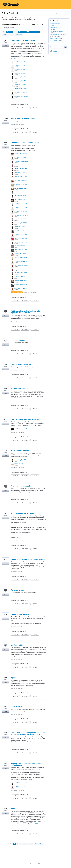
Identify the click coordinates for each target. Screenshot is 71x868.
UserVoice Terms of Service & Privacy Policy (35, 864)
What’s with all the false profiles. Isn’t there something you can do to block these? (28, 734)
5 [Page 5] (25, 844)
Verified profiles (17, 645)
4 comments (14, 745)
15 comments (14, 370)
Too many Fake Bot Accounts (23, 513)
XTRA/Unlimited (54, 41)
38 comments (14, 432)
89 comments (27, 292)
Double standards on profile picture (25, 143)
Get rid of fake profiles (20, 614)
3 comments (14, 688)
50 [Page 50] (32, 844)
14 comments (14, 495)
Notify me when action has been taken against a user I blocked (26, 312)
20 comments (14, 322)
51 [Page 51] (35, 844)
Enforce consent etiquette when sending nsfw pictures (27, 764)
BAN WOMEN (16, 707)
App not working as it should (57, 31)
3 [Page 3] (20, 844)
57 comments (14, 468)
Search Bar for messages (21, 364)
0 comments (14, 659)
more (15, 58)
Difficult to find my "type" (56, 34)
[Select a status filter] (8, 35)
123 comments (14, 124)
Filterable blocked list (20, 340)
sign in (64, 13)
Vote (5, 45)
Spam (13, 678)
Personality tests (18, 590)
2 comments (14, 826)
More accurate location (20, 451)
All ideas (52, 25)
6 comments (14, 401)
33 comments (14, 790)
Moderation (21, 100)
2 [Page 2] (17, 844)
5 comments (14, 346)
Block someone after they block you (25, 419)
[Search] (66, 47)
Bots (13, 809)
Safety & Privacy (54, 39)
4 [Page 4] (23, 844)
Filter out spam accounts (21, 486)
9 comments (14, 572)
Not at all (16, 108)
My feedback (19, 35)
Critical (36, 108)
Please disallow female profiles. (23, 118)
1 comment (14, 596)
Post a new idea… (55, 23)
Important (26, 108)
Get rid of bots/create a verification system (28, 559)
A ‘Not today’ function (20, 389)
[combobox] (58, 47)
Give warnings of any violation (23, 41)
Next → (40, 844)
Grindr (55, 51)
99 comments (14, 100)
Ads (51, 29)
